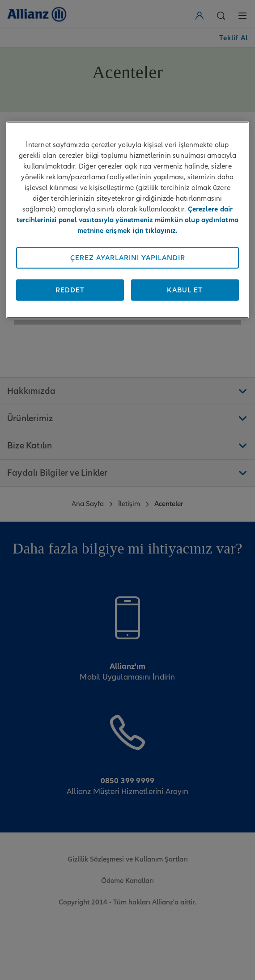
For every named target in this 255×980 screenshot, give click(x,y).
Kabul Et (185, 290)
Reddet (70, 290)
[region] (127, 220)
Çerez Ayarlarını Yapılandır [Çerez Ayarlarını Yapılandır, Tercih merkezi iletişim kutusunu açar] (128, 258)
